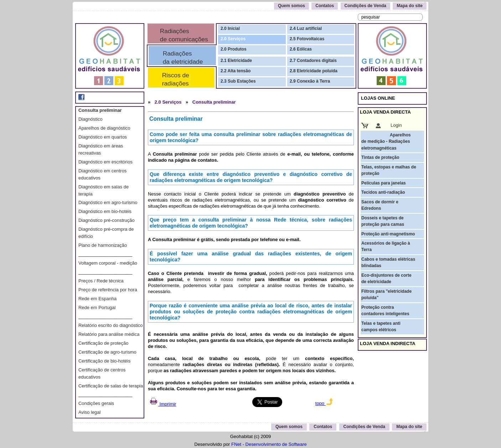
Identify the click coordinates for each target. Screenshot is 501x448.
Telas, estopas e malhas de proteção (389, 170)
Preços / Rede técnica (101, 281)
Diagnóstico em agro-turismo (108, 202)
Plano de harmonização (103, 245)
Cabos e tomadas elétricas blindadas (388, 262)
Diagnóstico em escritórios (105, 162)
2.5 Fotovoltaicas (307, 39)
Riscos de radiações (174, 79)
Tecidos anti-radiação (383, 192)
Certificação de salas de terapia (111, 386)
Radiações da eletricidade (181, 58)
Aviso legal (89, 412)
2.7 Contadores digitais (313, 61)
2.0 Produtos (234, 49)
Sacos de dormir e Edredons (380, 205)
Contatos (325, 6)
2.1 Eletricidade (236, 61)
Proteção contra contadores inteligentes (385, 311)
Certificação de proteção (103, 343)
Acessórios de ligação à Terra (386, 246)
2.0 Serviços (233, 39)
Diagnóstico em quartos (103, 137)
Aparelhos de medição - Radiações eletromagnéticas (386, 142)
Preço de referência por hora (108, 290)
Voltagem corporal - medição (108, 263)
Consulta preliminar (100, 110)
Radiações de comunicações (183, 35)
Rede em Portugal (97, 308)
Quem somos (291, 6)
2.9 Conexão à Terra (310, 81)
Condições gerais (96, 403)
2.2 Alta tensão (236, 71)
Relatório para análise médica (109, 334)
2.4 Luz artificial (306, 28)
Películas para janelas (384, 183)
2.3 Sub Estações (238, 81)
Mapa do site (410, 6)
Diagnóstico (91, 119)
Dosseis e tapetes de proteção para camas (383, 221)
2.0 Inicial (230, 28)
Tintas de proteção (380, 157)
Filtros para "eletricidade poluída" (386, 295)
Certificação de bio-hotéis (104, 361)
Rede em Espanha (97, 299)
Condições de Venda (365, 6)
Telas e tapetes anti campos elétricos (381, 327)
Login (396, 125)
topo (324, 403)
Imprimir (162, 404)
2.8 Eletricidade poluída (314, 71)
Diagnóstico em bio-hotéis (105, 211)
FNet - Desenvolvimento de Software (269, 444)
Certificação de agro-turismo (107, 352)
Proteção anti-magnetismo (388, 234)
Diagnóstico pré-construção (107, 220)
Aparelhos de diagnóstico (104, 128)
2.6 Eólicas (301, 49)
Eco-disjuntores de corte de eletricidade (386, 278)
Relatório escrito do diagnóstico (111, 325)
